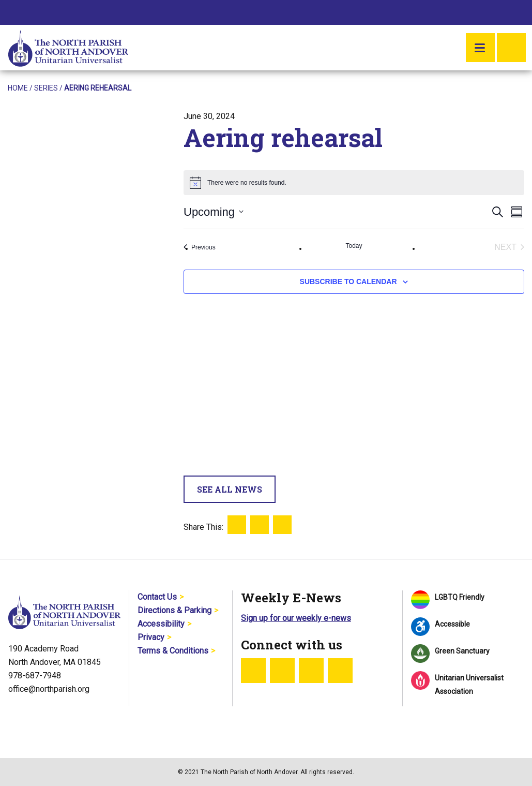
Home (18, 88)
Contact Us (157, 597)
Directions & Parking (174, 610)
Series (46, 88)
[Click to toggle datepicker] (214, 212)
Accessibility (161, 624)
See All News (230, 489)
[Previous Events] (200, 247)
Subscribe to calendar (348, 281)
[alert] (354, 183)
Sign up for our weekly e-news (296, 618)
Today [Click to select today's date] (354, 246)
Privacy (151, 637)
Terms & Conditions (173, 651)
